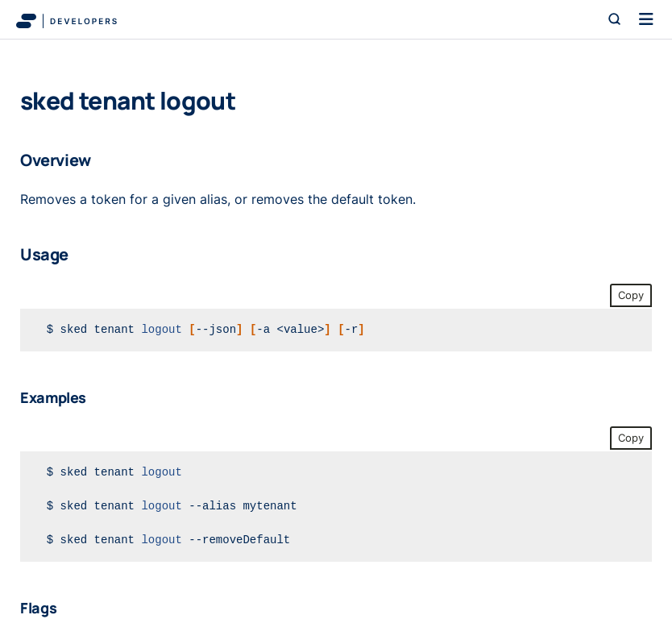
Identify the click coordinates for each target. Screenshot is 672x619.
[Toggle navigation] (646, 19)
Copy (631, 295)
